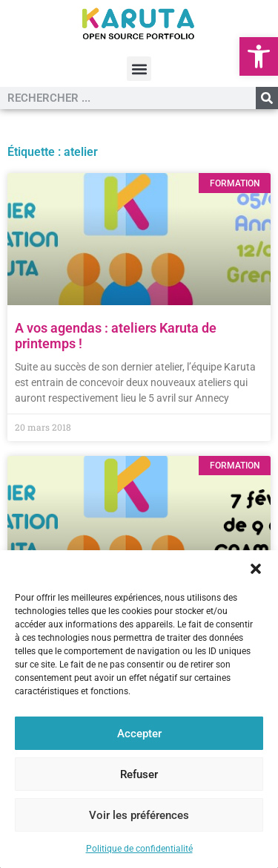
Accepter (139, 734)
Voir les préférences (139, 815)
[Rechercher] (267, 98)
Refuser (139, 774)
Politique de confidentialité (139, 849)
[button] (259, 56)
